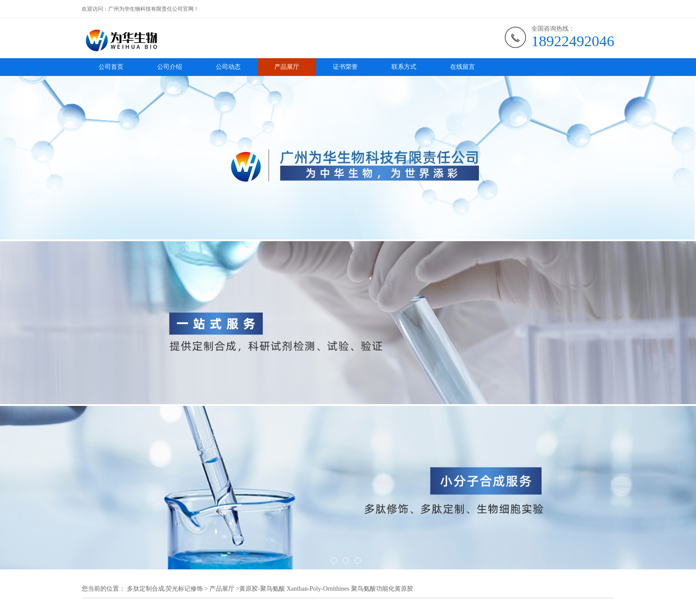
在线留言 (463, 67)
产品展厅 (287, 67)
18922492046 (573, 41)
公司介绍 (170, 67)
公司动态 (228, 67)
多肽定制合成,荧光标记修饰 (165, 589)
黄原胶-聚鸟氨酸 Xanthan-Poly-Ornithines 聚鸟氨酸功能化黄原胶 (326, 589)
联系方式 (404, 67)
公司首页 (111, 67)
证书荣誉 (345, 67)
